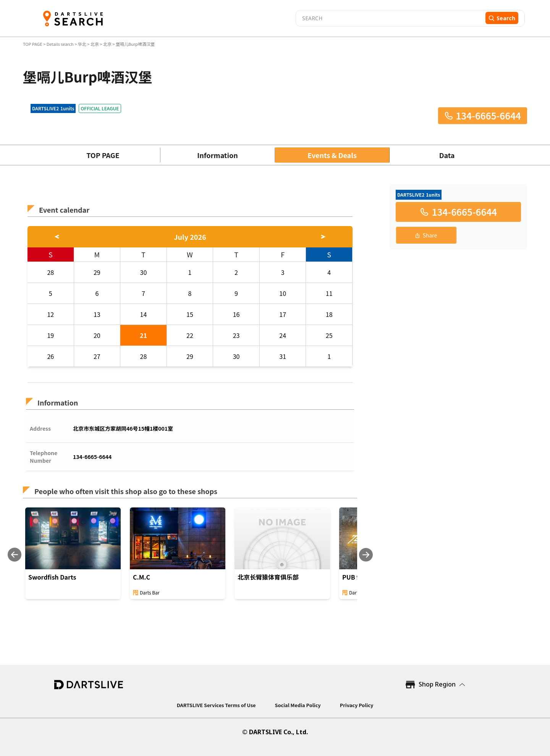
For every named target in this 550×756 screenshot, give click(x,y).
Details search (61, 44)
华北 (82, 44)
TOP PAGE (33, 44)
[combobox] (390, 18)
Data (447, 155)
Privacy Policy (357, 705)
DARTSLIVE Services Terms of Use (216, 705)
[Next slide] (366, 555)
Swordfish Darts (52, 577)
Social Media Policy (298, 705)
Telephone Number (44, 457)
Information (217, 155)
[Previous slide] (15, 555)
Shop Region (437, 684)
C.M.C (142, 577)
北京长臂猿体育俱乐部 (268, 577)
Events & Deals (332, 155)
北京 (95, 44)
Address (40, 428)
